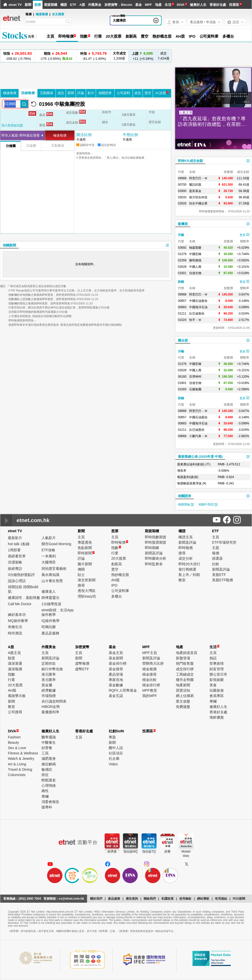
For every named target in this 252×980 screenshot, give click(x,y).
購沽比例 (84, 135)
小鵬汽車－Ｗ (198, 436)
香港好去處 (218, 5)
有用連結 (221, 899)
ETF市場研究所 (224, 542)
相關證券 (105, 93)
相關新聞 (9, 245)
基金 (138, 5)
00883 (182, 307)
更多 (244, 235)
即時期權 (152, 548)
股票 (38, 5)
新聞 (28, 5)
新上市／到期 (189, 575)
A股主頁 (14, 653)
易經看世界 (17, 556)
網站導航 (203, 899)
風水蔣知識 (50, 575)
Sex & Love (17, 748)
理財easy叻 (87, 596)
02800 (182, 191)
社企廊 (114, 759)
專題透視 (85, 542)
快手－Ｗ (195, 320)
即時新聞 (86, 553)
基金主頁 (116, 653)
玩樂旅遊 (217, 690)
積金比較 (149, 680)
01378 (182, 254)
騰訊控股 (195, 185)
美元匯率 (49, 680)
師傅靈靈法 (50, 598)
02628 (182, 267)
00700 (182, 185)
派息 (138, 93)
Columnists (17, 775)
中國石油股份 (198, 301)
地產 (158, 5)
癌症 (45, 775)
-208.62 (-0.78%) (18, 56)
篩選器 (217, 558)
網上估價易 (185, 696)
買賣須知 (183, 690)
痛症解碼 (49, 764)
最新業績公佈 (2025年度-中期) (200, 457)
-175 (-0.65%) (55, 56)
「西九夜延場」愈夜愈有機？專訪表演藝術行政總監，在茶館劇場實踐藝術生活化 (212, 124)
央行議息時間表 (54, 701)
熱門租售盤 (185, 663)
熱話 (213, 658)
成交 (61, 93)
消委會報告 (50, 802)
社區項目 (116, 753)
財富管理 (217, 669)
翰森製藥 (195, 248)
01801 (182, 273)
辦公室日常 (218, 674)
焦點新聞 (85, 548)
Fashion (14, 737)
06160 (182, 377)
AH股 (180, 36)
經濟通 (112, 852)
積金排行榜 (151, 685)
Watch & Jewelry (21, 759)
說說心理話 (17, 581)
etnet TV (15, 5)
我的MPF (150, 696)
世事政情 (217, 663)
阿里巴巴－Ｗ (198, 178)
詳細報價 (28, 93)
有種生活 (15, 627)
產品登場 (116, 674)
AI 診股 (161, 93)
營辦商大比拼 (153, 663)
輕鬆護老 (49, 780)
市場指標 (49, 696)
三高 (45, 753)
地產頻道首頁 (187, 653)
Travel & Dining (20, 769)
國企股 (183, 340)
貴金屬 (47, 685)
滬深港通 (15, 663)
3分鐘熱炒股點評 (21, 575)
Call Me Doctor (20, 604)
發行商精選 (187, 569)
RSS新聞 (239, 899)
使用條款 (185, 899)
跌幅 (181, 282)
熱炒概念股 (162, 36)
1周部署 (14, 550)
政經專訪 (15, 569)
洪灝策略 (15, 562)
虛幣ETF (82, 669)
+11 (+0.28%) (142, 56)
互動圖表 (47, 93)
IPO (192, 36)
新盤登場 (183, 658)
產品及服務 (50, 633)
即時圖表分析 (156, 558)
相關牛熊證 (208, 504)
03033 (182, 197)
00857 (182, 301)
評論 (81, 93)
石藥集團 (195, 389)
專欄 (213, 701)
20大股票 (113, 36)
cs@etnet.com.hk (71, 899)
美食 (213, 685)
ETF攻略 (48, 550)
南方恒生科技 (198, 197)
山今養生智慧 (52, 581)
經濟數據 (49, 690)
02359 (182, 260)
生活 (168, 5)
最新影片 (15, 538)
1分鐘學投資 (51, 604)
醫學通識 (49, 737)
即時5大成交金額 (190, 161)
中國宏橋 (195, 254)
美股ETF (219, 575)
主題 (216, 548)
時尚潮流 (15, 633)
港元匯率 (49, 674)
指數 (84, 36)
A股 (82, 5)
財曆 (167, 852)
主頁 (50, 36)
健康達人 (49, 591)
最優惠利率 (50, 712)
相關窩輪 (186, 504)
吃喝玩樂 (49, 627)
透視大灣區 (87, 591)
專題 (112, 737)
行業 (98, 36)
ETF (73, 5)
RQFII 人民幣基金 (123, 690)
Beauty (13, 743)
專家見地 (116, 680)
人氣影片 (49, 538)
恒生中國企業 (198, 203)
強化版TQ (149, 852)
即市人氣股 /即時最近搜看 (21, 135)
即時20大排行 (189, 564)
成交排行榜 (185, 669)
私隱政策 (167, 899)
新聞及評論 (154, 553)
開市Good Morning (56, 544)
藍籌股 (183, 224)
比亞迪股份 (197, 314)
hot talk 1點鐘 (19, 544)
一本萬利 (49, 556)
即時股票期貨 (156, 542)
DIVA (181, 5)
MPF (148, 5)
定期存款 (49, 663)
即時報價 (66, 36)
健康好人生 (198, 5)
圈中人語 (116, 748)
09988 (182, 178)
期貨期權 (51, 5)
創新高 (131, 36)
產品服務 (114, 899)
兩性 (45, 791)
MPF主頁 (150, 653)
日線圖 (31, 146)
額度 (11, 658)
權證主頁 (186, 537)
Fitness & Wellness (23, 753)
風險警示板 (17, 696)
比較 (216, 564)
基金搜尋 (116, 669)
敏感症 (47, 769)
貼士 (81, 575)
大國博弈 (49, 562)
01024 (182, 320)
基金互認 (116, 696)
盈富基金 (195, 191)
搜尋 (81, 585)
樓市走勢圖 (185, 680)
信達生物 (195, 273)
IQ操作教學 (51, 621)
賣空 (145, 36)
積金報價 (149, 669)
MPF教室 (150, 690)
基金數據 (116, 685)
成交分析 (186, 558)
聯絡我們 (150, 899)
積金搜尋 (149, 674)
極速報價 (42, 14)
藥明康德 (195, 260)
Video (113, 764)
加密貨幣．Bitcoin (118, 5)
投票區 (234, 5)
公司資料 (123, 93)
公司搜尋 (15, 712)
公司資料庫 (209, 36)
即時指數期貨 (156, 537)
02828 (182, 203)
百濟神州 (195, 377)
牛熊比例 (130, 135)
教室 (182, 580)
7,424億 (163, 56)
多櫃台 (228, 36)
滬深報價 (15, 669)
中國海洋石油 (198, 307)
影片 (91, 93)
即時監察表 (154, 564)
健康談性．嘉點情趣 (24, 598)
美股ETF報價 (222, 580)
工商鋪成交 (185, 674)
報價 (216, 553)
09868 (182, 436)
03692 (182, 248)
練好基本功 (17, 615)
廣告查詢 (132, 899)
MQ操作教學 (18, 621)
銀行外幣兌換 (52, 669)
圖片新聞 (85, 564)
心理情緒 (49, 785)
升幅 (181, 235)
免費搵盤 (183, 707)
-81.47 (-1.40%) (93, 56)
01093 (182, 389)
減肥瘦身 (49, 759)
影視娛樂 (217, 680)
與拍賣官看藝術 (54, 569)
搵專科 (47, 807)
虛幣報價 (82, 663)
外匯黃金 (95, 5)
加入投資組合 (12, 125)
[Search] (45, 22)
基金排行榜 (118, 663)
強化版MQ (130, 852)
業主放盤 (183, 701)
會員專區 (217, 696)
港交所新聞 (87, 580)
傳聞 (81, 569)
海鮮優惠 (217, 717)
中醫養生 (49, 743)
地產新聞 (183, 685)
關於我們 (96, 899)
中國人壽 (195, 267)
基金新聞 (116, 658)
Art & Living (17, 764)
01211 (182, 314)
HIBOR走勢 (51, 707)
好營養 (47, 748)
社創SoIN (116, 731)
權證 (64, 5)
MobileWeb (186, 854)
